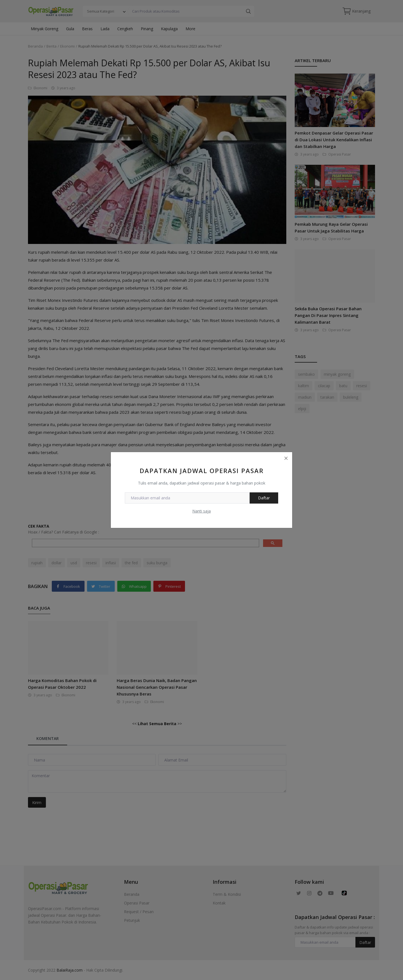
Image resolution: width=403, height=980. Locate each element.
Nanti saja (201, 511)
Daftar (264, 498)
